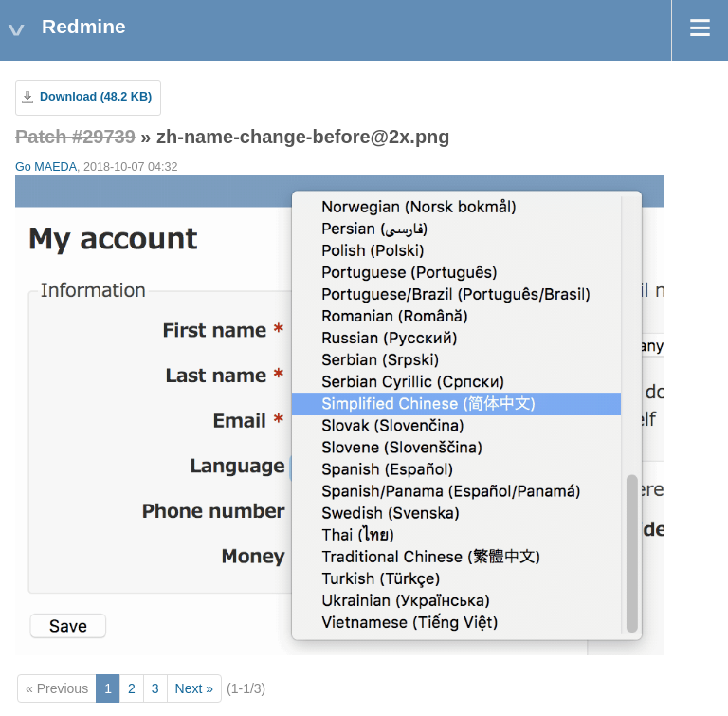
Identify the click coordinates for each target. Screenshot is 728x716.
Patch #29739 (75, 137)
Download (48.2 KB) (96, 97)
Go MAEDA (46, 167)
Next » (194, 688)
